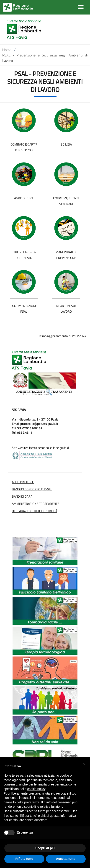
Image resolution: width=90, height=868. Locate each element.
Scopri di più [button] (45, 848)
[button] (84, 764)
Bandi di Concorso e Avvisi (32, 489)
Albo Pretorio (23, 482)
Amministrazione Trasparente (36, 504)
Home (7, 50)
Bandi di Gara (22, 496)
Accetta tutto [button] (66, 859)
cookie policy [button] (36, 789)
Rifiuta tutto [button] (24, 859)
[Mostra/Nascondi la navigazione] (81, 7)
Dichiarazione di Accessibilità (35, 511)
